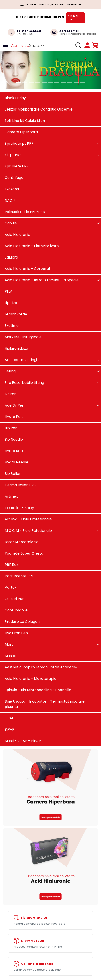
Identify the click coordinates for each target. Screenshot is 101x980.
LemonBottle (16, 314)
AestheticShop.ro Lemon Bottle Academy (41, 667)
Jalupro (11, 257)
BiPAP (10, 729)
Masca (10, 656)
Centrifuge (14, 178)
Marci (10, 644)
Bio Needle (14, 439)
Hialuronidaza (16, 348)
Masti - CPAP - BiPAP (23, 741)
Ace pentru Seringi (21, 360)
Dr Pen (11, 394)
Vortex (11, 587)
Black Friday (15, 98)
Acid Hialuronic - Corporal (27, 269)
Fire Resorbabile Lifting (24, 383)
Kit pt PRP (13, 155)
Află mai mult (73, 18)
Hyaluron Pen (16, 633)
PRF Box (11, 565)
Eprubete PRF (17, 166)
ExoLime (12, 326)
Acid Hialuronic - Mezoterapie (30, 679)
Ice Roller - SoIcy (19, 508)
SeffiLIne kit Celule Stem (25, 121)
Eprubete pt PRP (19, 143)
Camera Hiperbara (21, 132)
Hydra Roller (15, 451)
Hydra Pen (14, 417)
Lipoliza (11, 303)
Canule (11, 223)
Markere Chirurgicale (23, 337)
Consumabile (16, 610)
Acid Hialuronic (17, 235)
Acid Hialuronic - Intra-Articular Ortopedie (42, 280)
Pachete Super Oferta (24, 553)
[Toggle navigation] (6, 45)
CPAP (9, 718)
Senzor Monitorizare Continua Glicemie (39, 109)
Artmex (11, 496)
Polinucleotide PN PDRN (25, 212)
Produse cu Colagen (22, 622)
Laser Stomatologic (22, 542)
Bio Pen (11, 428)
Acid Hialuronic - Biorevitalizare (32, 246)
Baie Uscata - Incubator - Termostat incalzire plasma (45, 704)
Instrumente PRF (19, 576)
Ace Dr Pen (14, 405)
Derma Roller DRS (20, 485)
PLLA (9, 291)
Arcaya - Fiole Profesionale (28, 519)
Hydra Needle (16, 462)
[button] (3, 70)
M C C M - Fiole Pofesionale (28, 531)
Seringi (10, 371)
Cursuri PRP (15, 599)
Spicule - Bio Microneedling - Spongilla (38, 690)
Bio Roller (13, 474)
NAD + (10, 200)
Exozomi (12, 189)
